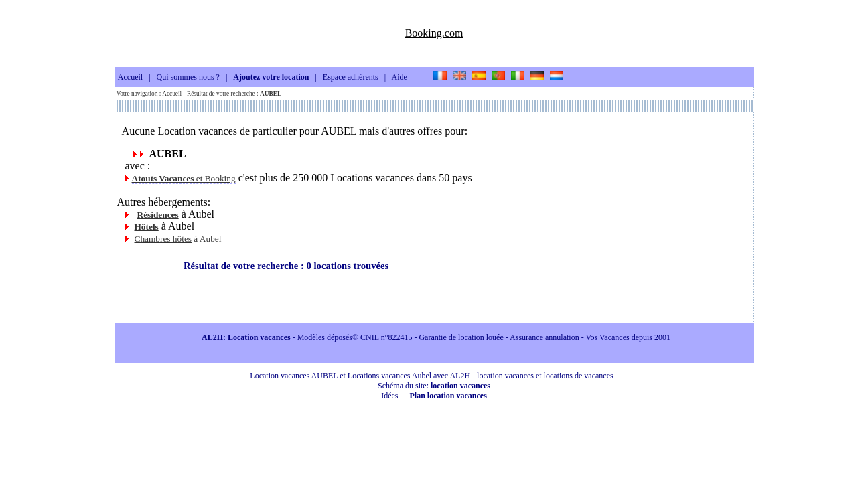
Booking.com (434, 33)
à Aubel (178, 239)
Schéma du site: (434, 386)
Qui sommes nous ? (188, 78)
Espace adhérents (351, 78)
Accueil (130, 78)
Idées (389, 396)
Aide (400, 78)
